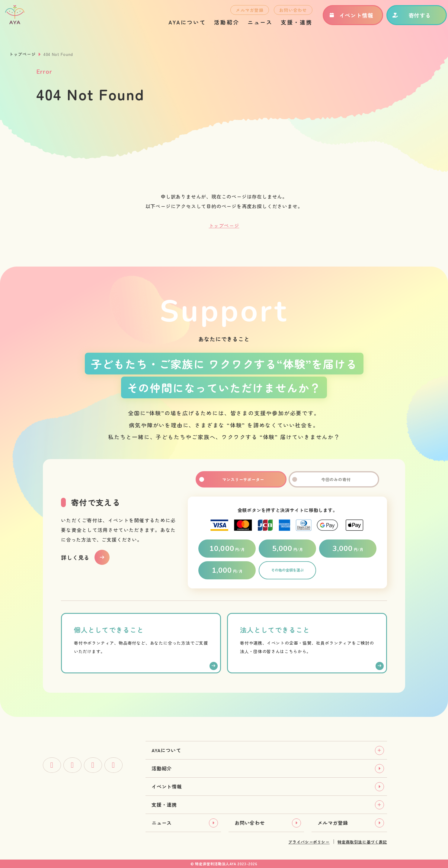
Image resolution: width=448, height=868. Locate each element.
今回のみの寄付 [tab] (334, 479)
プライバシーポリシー (309, 842)
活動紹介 (219, 26)
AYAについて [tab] (166, 750)
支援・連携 (289, 26)
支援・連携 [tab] (164, 805)
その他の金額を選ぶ (287, 570)
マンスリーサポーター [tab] (241, 479)
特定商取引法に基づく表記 (362, 842)
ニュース (252, 26)
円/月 (227, 549)
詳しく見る (75, 557)
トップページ (22, 54)
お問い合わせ (285, 14)
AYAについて (179, 26)
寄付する (404, 19)
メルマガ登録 (242, 14)
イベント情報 (343, 19)
